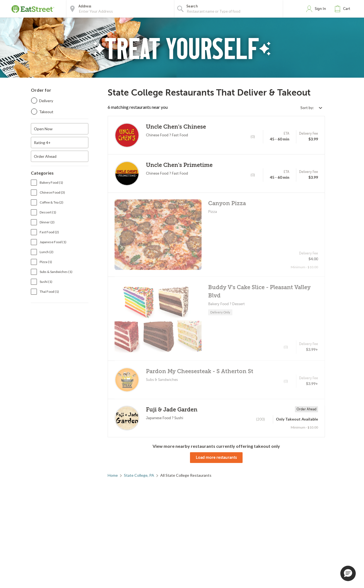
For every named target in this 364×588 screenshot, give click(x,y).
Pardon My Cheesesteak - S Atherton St (200, 371)
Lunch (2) (47, 252)
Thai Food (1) (49, 292)
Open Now (43, 129)
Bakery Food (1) (51, 182)
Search (192, 6)
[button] (344, 9)
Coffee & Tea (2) (51, 202)
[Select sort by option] (311, 108)
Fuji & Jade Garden (172, 410)
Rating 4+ (42, 143)
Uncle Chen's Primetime (179, 165)
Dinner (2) (47, 222)
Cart (347, 9)
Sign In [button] (320, 9)
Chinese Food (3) (52, 192)
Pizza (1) (46, 262)
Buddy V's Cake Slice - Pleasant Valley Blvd (259, 292)
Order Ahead (45, 156)
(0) (253, 137)
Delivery (46, 101)
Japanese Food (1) (53, 242)
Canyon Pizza (227, 203)
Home (113, 475)
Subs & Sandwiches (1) (56, 272)
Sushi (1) (46, 282)
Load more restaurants (216, 457)
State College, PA (139, 475)
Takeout (46, 112)
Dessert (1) (48, 212)
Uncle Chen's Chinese (176, 127)
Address (85, 6)
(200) (260, 419)
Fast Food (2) (49, 232)
